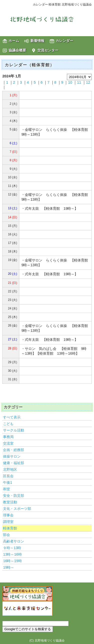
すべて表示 (12, 417)
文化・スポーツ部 (17, 509)
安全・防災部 (14, 496)
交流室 (8, 443)
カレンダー (64, 41)
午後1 (8, 482)
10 (70, 82)
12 (88, 82)
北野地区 (10, 469)
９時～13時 (12, 548)
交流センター (48, 50)
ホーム (14, 41)
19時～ (9, 567)
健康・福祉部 (14, 463)
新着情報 (37, 41)
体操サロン (12, 456)
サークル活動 (14, 430)
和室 (7, 489)
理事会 (8, 515)
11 (79, 82)
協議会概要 (17, 50)
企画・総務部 (14, 450)
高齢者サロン (14, 541)
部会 (7, 535)
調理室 (8, 522)
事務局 (8, 437)
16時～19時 (12, 561)
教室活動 (10, 502)
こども (8, 424)
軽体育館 (10, 528)
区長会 (8, 476)
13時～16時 (12, 554)
